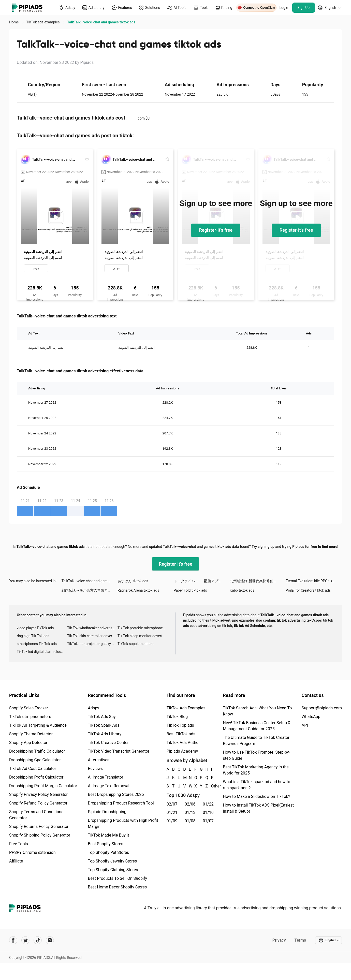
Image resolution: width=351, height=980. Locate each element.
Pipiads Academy (182, 751)
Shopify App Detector (28, 743)
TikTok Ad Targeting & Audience (38, 725)
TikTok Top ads (180, 725)
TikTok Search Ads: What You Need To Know (257, 711)
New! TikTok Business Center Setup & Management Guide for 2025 (257, 726)
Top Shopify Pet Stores (108, 852)
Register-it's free (216, 230)
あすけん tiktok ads (133, 581)
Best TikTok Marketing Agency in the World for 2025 (256, 770)
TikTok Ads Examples (186, 708)
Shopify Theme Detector (31, 734)
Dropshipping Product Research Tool (121, 803)
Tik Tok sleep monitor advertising (143, 636)
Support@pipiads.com (322, 708)
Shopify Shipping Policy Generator (40, 835)
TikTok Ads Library (105, 734)
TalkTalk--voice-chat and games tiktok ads (90, 581)
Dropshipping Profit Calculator (36, 777)
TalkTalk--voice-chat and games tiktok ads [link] (101, 22)
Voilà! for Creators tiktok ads (308, 590)
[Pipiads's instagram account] (50, 940)
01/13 (190, 813)
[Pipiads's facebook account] (13, 940)
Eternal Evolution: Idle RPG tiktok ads (314, 581)
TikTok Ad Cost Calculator (33, 769)
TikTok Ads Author (183, 743)
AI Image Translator (105, 777)
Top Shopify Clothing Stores (113, 870)
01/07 (208, 821)
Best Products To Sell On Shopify (117, 878)
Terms (300, 940)
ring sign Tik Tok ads (33, 636)
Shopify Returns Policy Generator (39, 827)
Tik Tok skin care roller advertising (92, 636)
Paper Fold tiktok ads (190, 590)
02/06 (190, 804)
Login (284, 8)
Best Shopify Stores (105, 844)
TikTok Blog (177, 717)
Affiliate (16, 861)
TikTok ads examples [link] (43, 22)
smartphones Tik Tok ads (37, 644)
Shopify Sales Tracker (29, 708)
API (305, 725)
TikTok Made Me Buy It (108, 835)
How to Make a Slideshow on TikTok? (256, 796)
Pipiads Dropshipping (107, 812)
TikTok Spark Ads (104, 725)
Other (211, 786)
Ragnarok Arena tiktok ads (138, 590)
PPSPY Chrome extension (32, 852)
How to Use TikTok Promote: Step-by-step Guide (256, 755)
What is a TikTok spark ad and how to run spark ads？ (257, 785)
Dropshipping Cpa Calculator (35, 760)
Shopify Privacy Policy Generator (38, 794)
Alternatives (99, 760)
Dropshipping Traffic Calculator (37, 751)
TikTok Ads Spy (102, 717)
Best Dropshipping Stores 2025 (116, 794)
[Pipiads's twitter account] (25, 940)
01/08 (190, 821)
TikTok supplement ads (136, 644)
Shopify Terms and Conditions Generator (36, 815)
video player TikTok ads (35, 628)
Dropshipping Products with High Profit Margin (123, 823)
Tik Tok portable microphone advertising (143, 628)
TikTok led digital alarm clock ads (42, 652)
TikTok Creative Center (108, 743)
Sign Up (304, 8)
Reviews (95, 769)
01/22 (208, 804)
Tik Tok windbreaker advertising (92, 628)
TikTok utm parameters (30, 717)
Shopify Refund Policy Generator (38, 803)
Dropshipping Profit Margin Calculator (43, 786)
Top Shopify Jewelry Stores (112, 861)
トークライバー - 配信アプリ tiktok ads (202, 581)
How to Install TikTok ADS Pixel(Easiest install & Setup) (258, 808)
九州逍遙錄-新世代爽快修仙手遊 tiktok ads (258, 581)
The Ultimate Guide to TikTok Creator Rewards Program (256, 741)
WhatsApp (311, 717)
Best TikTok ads (181, 734)
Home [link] (14, 22)
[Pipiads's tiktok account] (38, 940)
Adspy (93, 708)
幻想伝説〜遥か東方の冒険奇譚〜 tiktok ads (90, 590)
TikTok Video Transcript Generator (119, 751)
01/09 (172, 821)
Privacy (279, 940)
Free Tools (19, 844)
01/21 (172, 813)
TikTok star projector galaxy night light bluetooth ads (92, 644)
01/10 (208, 813)
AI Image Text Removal (108, 786)
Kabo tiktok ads (242, 590)
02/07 (172, 804)
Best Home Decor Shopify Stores (117, 887)
